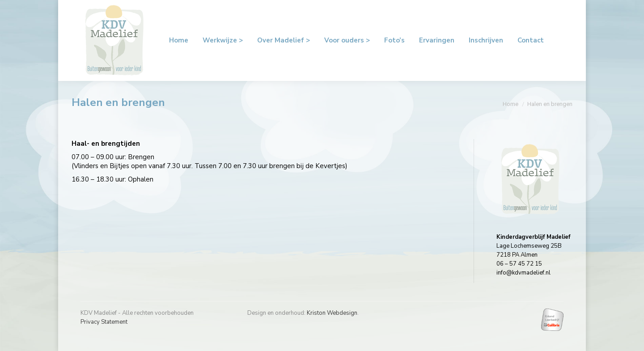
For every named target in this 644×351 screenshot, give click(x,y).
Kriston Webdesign (332, 313)
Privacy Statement (104, 322)
